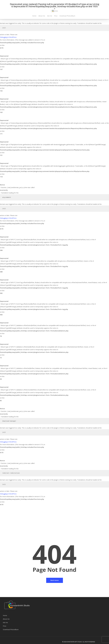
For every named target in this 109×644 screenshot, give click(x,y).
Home (5, 615)
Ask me (5, 622)
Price (5, 626)
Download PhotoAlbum (11, 630)
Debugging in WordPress (8, 37)
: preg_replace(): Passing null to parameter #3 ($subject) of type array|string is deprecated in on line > (54, 7)
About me (6, 619)
